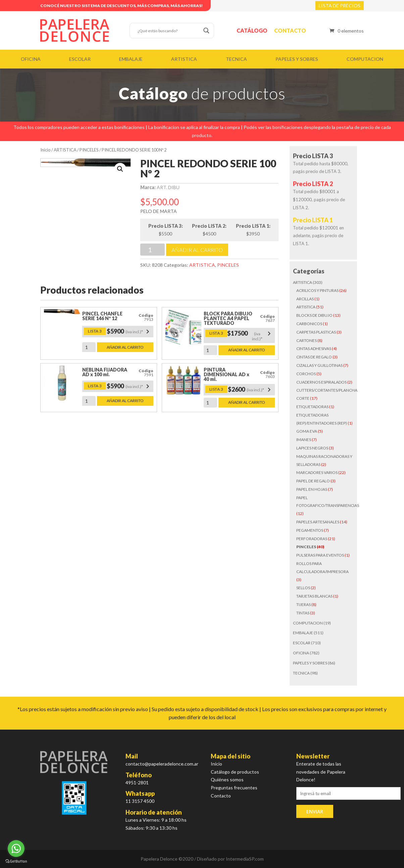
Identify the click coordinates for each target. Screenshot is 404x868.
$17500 (250, 335)
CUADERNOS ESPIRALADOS (321, 382)
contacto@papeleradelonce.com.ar (162, 764)
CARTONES (307, 340)
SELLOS (303, 588)
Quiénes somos (227, 779)
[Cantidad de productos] (153, 250)
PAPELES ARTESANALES (318, 522)
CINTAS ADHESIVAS (314, 349)
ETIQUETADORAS (312, 407)
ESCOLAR (80, 59)
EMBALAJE (131, 59)
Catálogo (252, 30)
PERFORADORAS (312, 539)
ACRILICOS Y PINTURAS (317, 290)
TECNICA (236, 59)
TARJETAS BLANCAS (314, 596)
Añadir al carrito (197, 250)
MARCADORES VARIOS (317, 472)
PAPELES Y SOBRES (297, 59)
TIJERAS (304, 604)
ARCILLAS (305, 299)
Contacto (290, 30)
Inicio (45, 150)
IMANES (304, 440)
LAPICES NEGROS (312, 448)
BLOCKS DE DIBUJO (314, 315)
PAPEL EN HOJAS (312, 489)
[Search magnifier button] (206, 31)
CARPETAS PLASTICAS (316, 332)
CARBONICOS (309, 324)
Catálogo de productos (235, 772)
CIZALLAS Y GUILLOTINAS (319, 365)
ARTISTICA (184, 59)
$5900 (129, 332)
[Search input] (169, 31)
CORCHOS (306, 374)
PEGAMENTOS (310, 530)
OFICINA (31, 59)
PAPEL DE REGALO (313, 481)
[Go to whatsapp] (16, 849)
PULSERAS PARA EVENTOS (320, 555)
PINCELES (89, 150)
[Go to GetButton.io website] (16, 861)
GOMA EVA (307, 431)
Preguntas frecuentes (234, 788)
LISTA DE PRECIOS (340, 6)
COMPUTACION (365, 59)
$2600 (250, 390)
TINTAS (303, 613)
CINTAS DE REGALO (314, 357)
